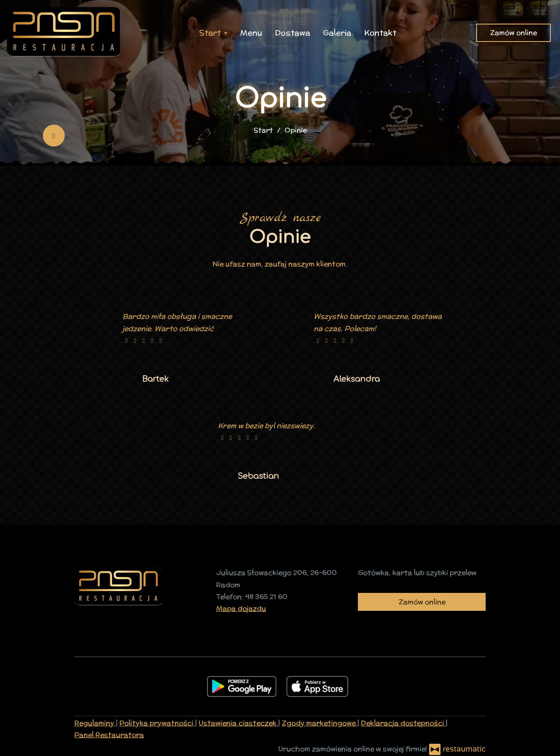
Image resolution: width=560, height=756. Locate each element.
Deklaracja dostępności (403, 723)
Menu (251, 33)
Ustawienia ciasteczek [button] (238, 723)
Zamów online (513, 33)
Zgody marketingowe (320, 723)
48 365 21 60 (266, 597)
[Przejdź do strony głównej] (63, 33)
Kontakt (380, 33)
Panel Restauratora (109, 735)
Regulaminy (95, 723)
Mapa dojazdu (241, 608)
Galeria (337, 33)
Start (213, 33)
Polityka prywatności (157, 723)
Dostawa (292, 33)
